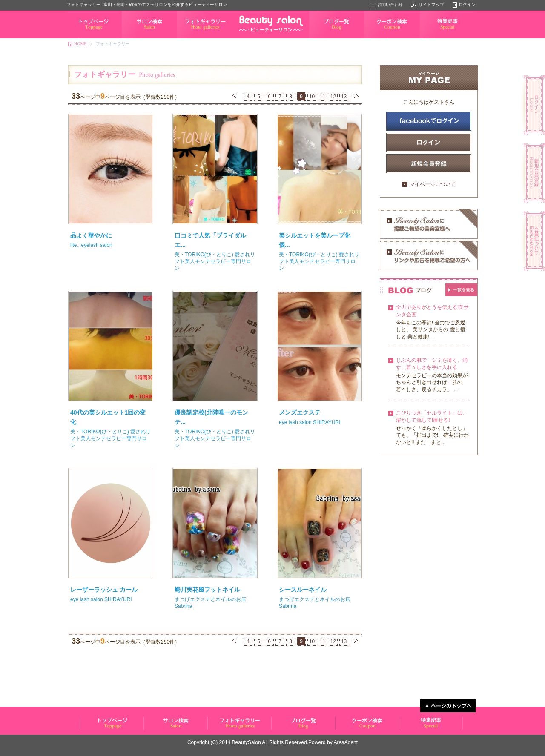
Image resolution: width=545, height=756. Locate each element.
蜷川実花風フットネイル (207, 590)
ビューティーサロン (98, 729)
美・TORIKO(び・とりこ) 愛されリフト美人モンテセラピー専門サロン (215, 261)
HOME (80, 44)
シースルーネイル (303, 590)
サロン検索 (132, 38)
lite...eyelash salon (91, 245)
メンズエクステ (300, 412)
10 (312, 97)
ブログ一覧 (320, 38)
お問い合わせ (390, 4)
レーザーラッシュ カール (104, 590)
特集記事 (428, 38)
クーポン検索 (377, 38)
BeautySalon (247, 742)
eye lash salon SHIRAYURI (310, 422)
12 (333, 97)
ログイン (467, 4)
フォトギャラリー (194, 38)
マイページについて (433, 184)
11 (323, 97)
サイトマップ (431, 4)
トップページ (79, 38)
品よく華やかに (91, 235)
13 (344, 97)
